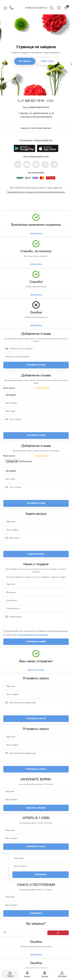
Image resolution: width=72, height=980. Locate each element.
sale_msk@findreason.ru (36, 107)
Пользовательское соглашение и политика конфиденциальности (36, 192)
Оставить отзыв (36, 365)
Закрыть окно (36, 233)
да (58, 933)
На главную (25, 61)
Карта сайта (47, 61)
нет (5, 932)
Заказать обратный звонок (36, 128)
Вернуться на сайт (36, 670)
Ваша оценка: (9, 388)
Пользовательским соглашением (33, 635)
